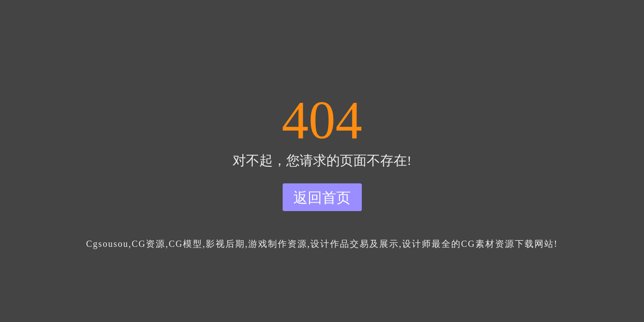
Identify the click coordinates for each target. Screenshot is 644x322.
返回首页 (322, 198)
